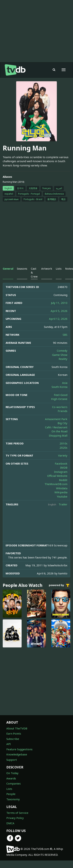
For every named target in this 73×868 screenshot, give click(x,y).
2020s (63, 448)
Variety (63, 455)
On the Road (59, 431)
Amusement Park (56, 419)
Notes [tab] (69, 269)
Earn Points (14, 733)
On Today (12, 773)
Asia (65, 383)
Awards (11, 778)
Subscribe (13, 739)
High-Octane (59, 399)
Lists (9, 789)
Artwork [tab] (47, 269)
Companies (14, 783)
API (9, 744)
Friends (63, 411)
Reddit (63, 480)
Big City (62, 423)
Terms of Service (17, 813)
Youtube (62, 496)
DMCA (10, 823)
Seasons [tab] (22, 269)
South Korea (59, 387)
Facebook (61, 463)
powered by (60, 585)
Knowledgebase (17, 754)
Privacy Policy (15, 818)
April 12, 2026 (58, 319)
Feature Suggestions (19, 749)
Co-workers (60, 407)
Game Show (60, 355)
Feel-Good (61, 395)
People (11, 794)
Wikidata (62, 488)
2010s (63, 443)
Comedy (62, 351)
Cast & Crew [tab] (34, 272)
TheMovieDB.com (56, 484)
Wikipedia (61, 492)
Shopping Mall (58, 435)
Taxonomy (13, 799)
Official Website (57, 476)
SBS (65, 335)
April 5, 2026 (59, 311)
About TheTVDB (17, 728)
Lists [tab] (59, 269)
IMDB (64, 467)
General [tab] (8, 269)
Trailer (63, 504)
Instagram (61, 472)
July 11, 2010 (59, 303)
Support (12, 760)
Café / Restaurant (56, 427)
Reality (63, 359)
